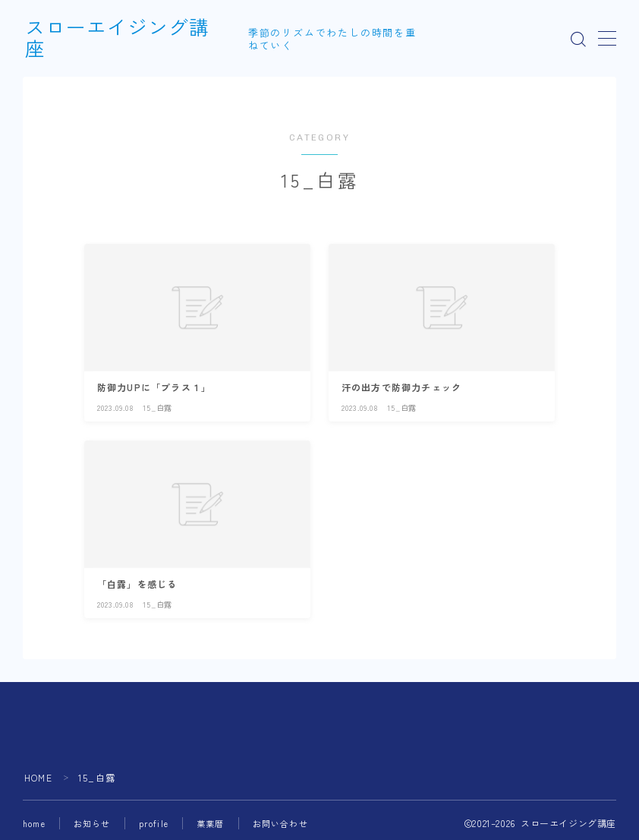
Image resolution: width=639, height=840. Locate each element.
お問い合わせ (280, 823)
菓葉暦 (211, 823)
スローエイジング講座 (127, 39)
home (34, 823)
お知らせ (92, 823)
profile (154, 823)
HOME (38, 777)
